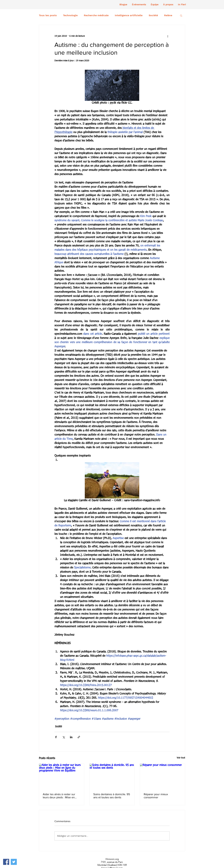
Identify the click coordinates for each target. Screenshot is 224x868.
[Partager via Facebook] (56, 737)
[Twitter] (14, 862)
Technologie (70, 15)
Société (153, 15)
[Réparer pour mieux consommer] (162, 776)
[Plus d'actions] (168, 36)
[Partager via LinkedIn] (71, 737)
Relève (168, 15)
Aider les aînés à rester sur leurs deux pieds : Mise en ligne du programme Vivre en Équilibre (61, 796)
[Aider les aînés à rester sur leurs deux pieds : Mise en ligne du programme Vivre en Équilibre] (62, 776)
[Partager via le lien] (79, 737)
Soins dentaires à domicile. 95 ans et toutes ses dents (112, 796)
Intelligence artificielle (129, 15)
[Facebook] (6, 862)
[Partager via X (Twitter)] (64, 737)
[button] (139, 5)
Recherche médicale (96, 15)
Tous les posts (48, 15)
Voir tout (181, 758)
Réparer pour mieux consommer (156, 796)
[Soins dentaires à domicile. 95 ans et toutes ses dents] (112, 776)
